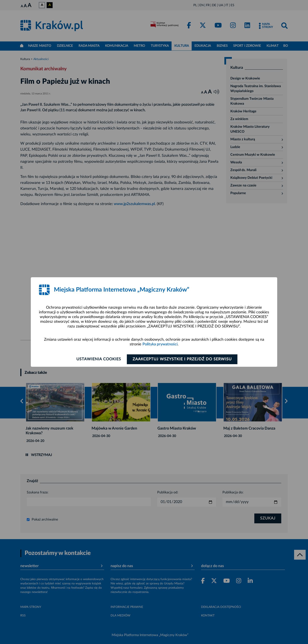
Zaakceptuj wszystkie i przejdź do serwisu (182, 359)
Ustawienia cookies (99, 359)
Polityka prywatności (160, 344)
